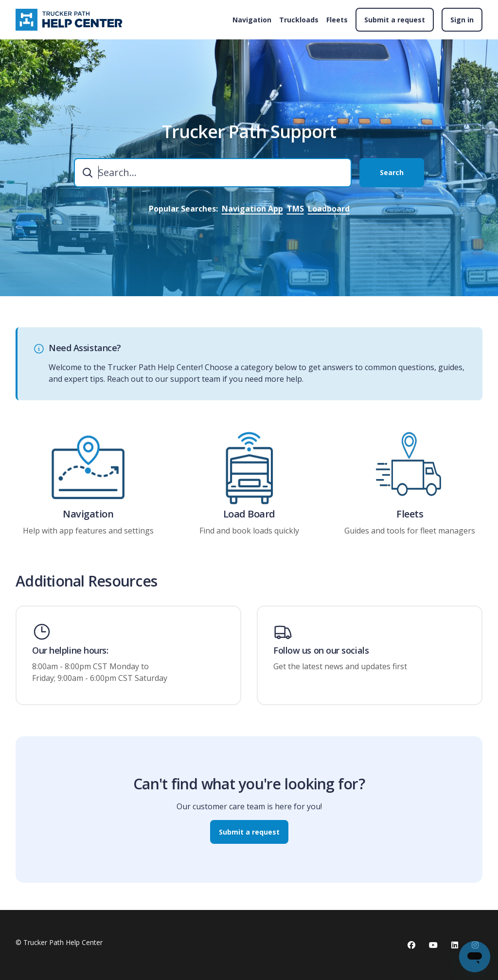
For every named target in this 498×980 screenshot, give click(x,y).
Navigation (252, 20)
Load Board (249, 516)
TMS (295, 209)
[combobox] (213, 173)
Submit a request (395, 20)
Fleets (337, 20)
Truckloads (299, 20)
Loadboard (329, 209)
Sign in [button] (462, 20)
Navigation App (252, 209)
